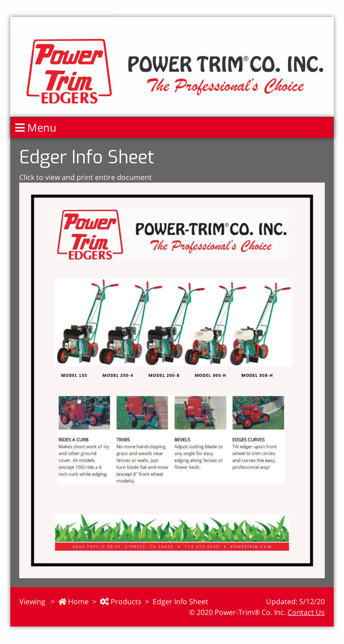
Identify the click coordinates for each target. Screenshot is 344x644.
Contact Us (306, 612)
